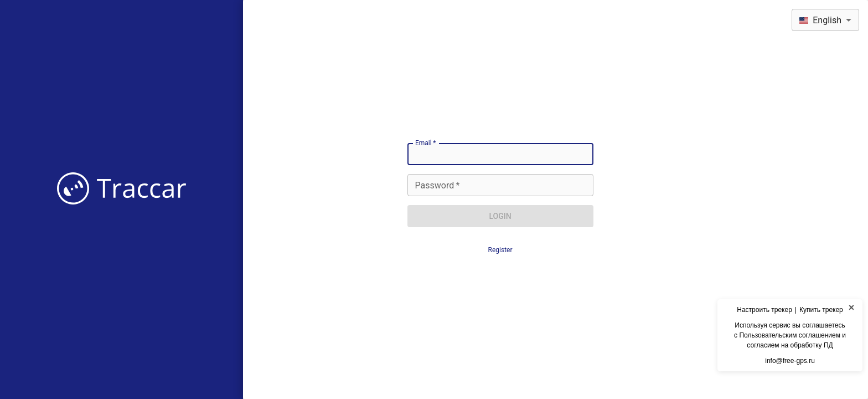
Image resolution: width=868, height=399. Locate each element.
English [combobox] (820, 20)
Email (425, 143)
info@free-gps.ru (790, 361)
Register (500, 250)
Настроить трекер (764, 310)
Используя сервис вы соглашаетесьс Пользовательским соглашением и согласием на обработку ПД (790, 335)
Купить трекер (821, 310)
